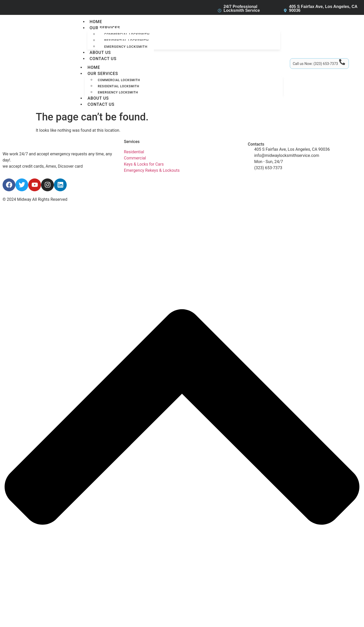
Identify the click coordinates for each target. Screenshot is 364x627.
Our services (105, 28)
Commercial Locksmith (119, 80)
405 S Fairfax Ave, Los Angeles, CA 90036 (323, 8)
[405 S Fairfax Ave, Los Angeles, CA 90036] (285, 11)
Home (96, 22)
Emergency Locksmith (126, 47)
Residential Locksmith (119, 86)
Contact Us (103, 59)
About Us (100, 53)
